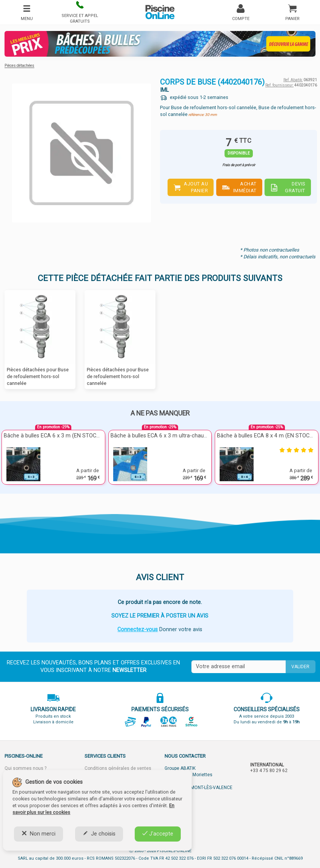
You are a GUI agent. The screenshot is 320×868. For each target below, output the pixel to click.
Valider (300, 667)
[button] (80, 12)
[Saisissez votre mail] (238, 667)
